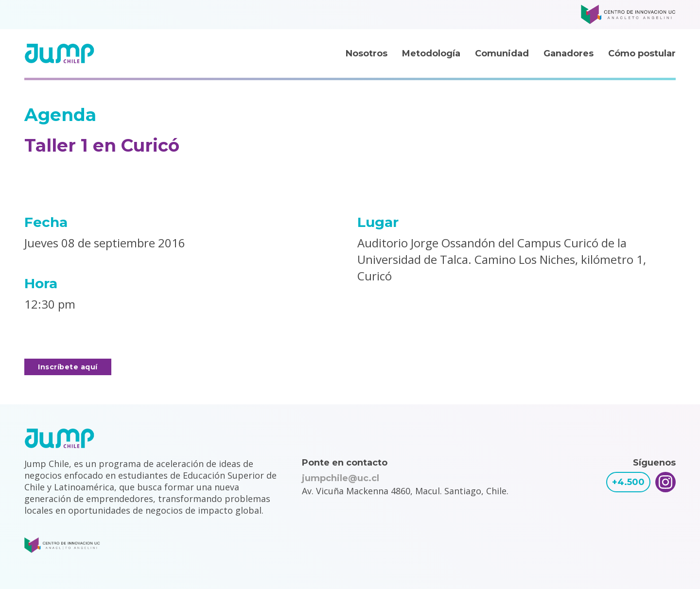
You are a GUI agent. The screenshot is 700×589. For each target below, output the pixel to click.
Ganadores (569, 53)
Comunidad (502, 53)
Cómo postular (642, 53)
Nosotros (367, 53)
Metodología (431, 53)
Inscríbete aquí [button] (68, 367)
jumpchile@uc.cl (341, 478)
